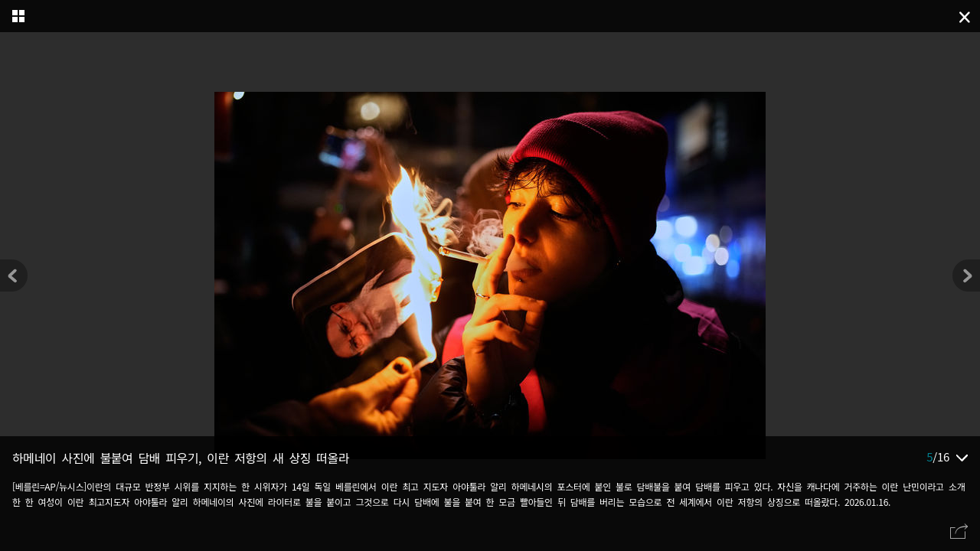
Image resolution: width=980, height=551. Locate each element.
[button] (966, 275)
